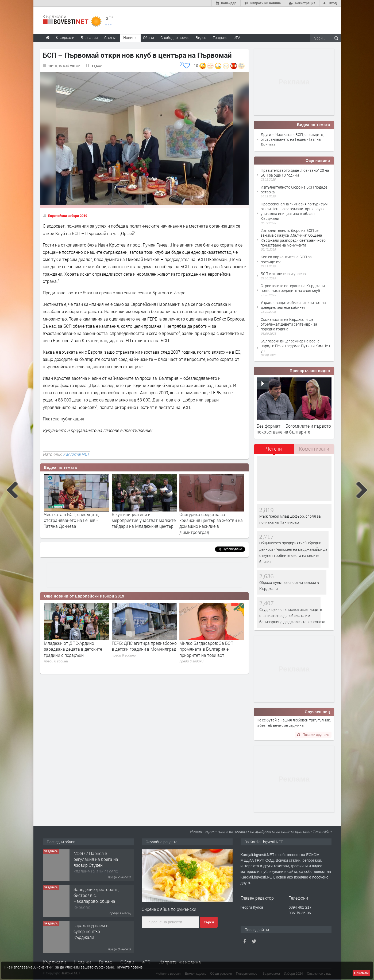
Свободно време (175, 38)
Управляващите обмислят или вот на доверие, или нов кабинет (293, 305)
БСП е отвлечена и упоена (283, 274)
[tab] (274, 451)
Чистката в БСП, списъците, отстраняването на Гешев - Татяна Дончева (71, 520)
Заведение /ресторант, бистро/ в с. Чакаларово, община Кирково (96, 899)
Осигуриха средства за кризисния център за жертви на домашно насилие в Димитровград (211, 523)
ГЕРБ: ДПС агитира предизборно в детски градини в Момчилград (144, 646)
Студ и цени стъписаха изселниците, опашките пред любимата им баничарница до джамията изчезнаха (292, 616)
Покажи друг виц (313, 735)
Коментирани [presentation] (314, 449)
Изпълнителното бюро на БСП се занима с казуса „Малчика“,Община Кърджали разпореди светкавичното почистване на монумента (293, 238)
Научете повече (129, 967)
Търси (209, 922)
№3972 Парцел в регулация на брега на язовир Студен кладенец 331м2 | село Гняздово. (96, 866)
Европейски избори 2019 (68, 216)
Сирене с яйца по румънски (169, 909)
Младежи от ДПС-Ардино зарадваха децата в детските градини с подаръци (73, 649)
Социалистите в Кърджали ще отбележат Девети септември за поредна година (289, 324)
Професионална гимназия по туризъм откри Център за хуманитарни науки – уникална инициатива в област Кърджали (294, 211)
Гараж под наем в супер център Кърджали (91, 932)
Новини (130, 38)
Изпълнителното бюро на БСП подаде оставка (294, 190)
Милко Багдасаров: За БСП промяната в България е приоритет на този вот (206, 649)
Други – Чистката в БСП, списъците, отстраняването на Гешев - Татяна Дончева (292, 139)
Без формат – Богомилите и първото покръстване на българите (294, 429)
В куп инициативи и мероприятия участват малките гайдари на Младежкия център (144, 520)
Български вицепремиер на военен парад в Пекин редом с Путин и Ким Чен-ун (296, 346)
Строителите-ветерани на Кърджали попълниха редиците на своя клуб (293, 288)
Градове (220, 38)
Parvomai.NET (76, 454)
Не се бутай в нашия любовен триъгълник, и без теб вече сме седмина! (294, 723)
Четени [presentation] (274, 449)
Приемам (361, 973)
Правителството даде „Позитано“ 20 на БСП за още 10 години (295, 173)
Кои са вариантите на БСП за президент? (286, 259)
